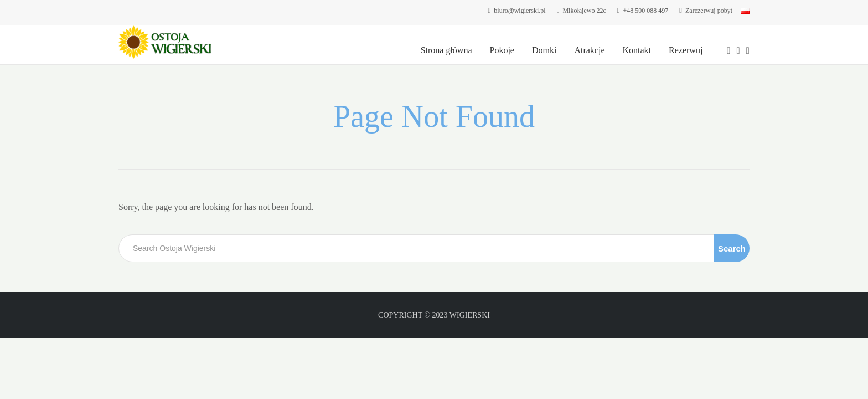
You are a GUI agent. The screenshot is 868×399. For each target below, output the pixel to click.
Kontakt (637, 50)
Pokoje (502, 50)
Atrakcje (589, 50)
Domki (544, 50)
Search (732, 249)
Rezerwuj (686, 50)
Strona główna (446, 50)
